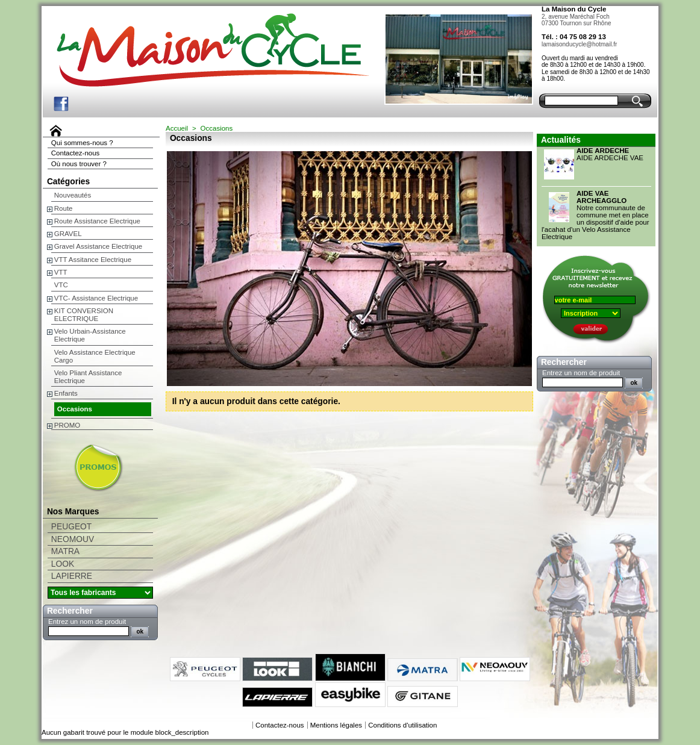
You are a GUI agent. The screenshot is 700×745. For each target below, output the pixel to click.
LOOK (63, 564)
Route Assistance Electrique (97, 221)
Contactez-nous (76, 153)
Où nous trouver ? (79, 164)
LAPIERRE (72, 576)
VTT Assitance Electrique (93, 260)
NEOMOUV (73, 539)
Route (64, 208)
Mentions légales (336, 725)
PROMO (67, 425)
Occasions (75, 409)
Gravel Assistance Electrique (98, 246)
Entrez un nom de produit (87, 622)
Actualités (561, 140)
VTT (61, 272)
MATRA (65, 551)
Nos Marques (73, 512)
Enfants (66, 393)
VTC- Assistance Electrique (96, 298)
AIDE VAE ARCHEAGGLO (602, 197)
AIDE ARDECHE (603, 151)
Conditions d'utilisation (402, 725)
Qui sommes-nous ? (82, 143)
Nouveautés (73, 195)
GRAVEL (68, 234)
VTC (61, 285)
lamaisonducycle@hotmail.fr (579, 44)
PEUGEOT (71, 527)
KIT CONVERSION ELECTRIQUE (84, 315)
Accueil (177, 128)
